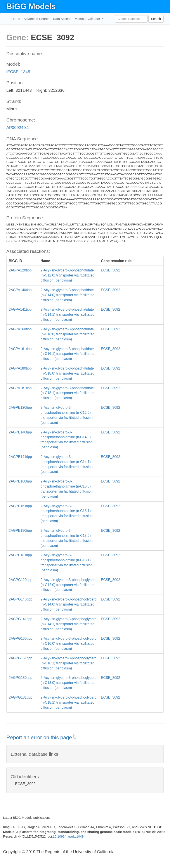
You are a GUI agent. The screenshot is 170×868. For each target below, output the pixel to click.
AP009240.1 (18, 128)
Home (16, 19)
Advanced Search (36, 19)
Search (156, 19)
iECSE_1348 (18, 72)
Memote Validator (88, 19)
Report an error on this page (40, 737)
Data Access (62, 19)
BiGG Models (31, 6)
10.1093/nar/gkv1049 (68, 836)
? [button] (75, 737)
